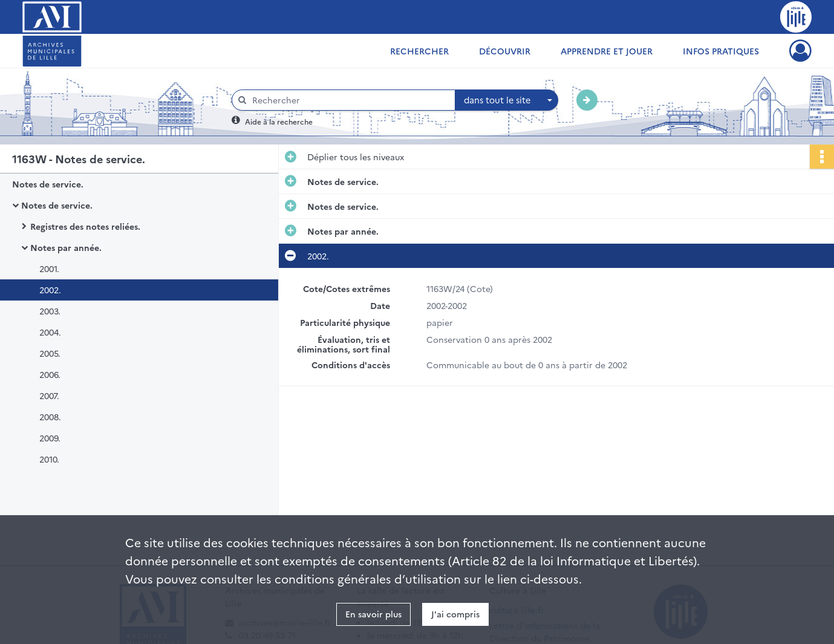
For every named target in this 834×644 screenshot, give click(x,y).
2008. (50, 417)
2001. (49, 268)
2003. (50, 311)
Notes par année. (66, 247)
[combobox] (507, 100)
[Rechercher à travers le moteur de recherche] (350, 100)
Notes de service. (48, 184)
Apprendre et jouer (607, 51)
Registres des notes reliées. (85, 226)
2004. (50, 332)
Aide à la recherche (279, 121)
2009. (50, 438)
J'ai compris (455, 614)
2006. (50, 374)
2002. (50, 290)
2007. (49, 395)
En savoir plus (373, 614)
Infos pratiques (721, 51)
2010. (49, 459)
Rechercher (419, 51)
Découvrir (505, 51)
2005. (50, 353)
